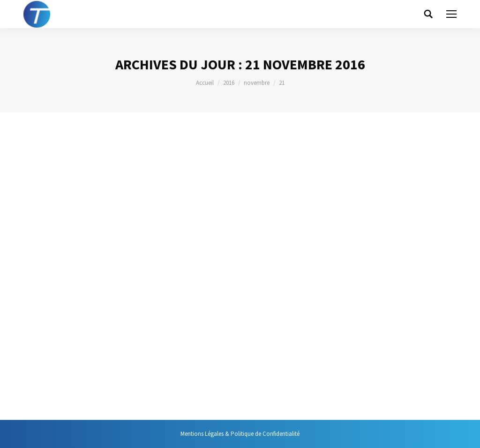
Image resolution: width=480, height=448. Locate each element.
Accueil (205, 83)
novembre (257, 83)
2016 (229, 83)
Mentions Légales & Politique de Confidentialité (240, 434)
